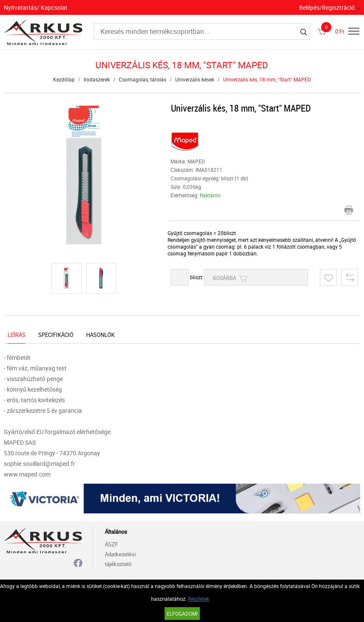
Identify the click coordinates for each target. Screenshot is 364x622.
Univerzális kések (195, 79)
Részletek (199, 599)
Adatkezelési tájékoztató (120, 559)
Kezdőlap (64, 79)
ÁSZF (111, 544)
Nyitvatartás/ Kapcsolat (36, 7)
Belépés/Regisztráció (327, 7)
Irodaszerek (97, 79)
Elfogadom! (182, 614)
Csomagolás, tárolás (143, 79)
